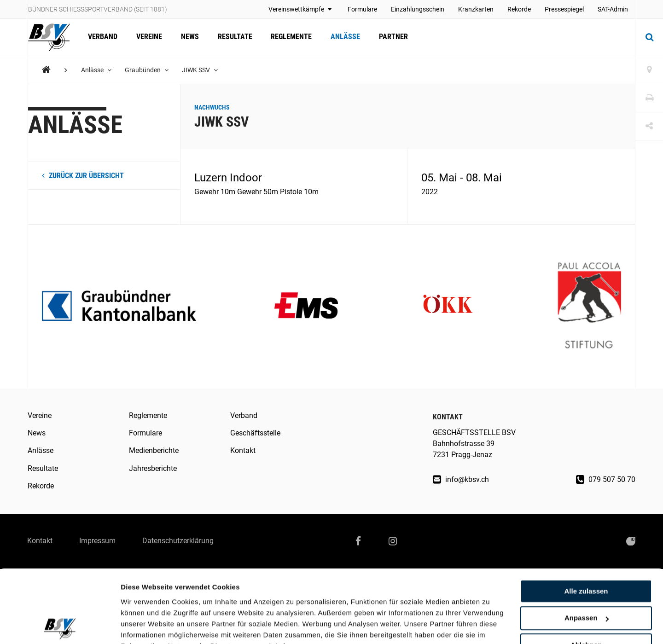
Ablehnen (586, 600)
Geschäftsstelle (255, 433)
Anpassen (587, 573)
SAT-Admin (613, 9)
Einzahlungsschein (418, 9)
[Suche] (649, 37)
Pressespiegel (564, 9)
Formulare (362, 9)
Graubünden (147, 70)
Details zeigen (144, 626)
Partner (391, 37)
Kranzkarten (476, 9)
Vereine (149, 37)
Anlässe (343, 37)
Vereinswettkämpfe (301, 9)
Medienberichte (154, 450)
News (189, 37)
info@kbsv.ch (461, 479)
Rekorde (519, 9)
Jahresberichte (153, 468)
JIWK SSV (201, 70)
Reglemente (290, 37)
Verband (103, 37)
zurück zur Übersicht (83, 176)
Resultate (234, 37)
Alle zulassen (586, 546)
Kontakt (243, 450)
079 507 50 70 (606, 479)
